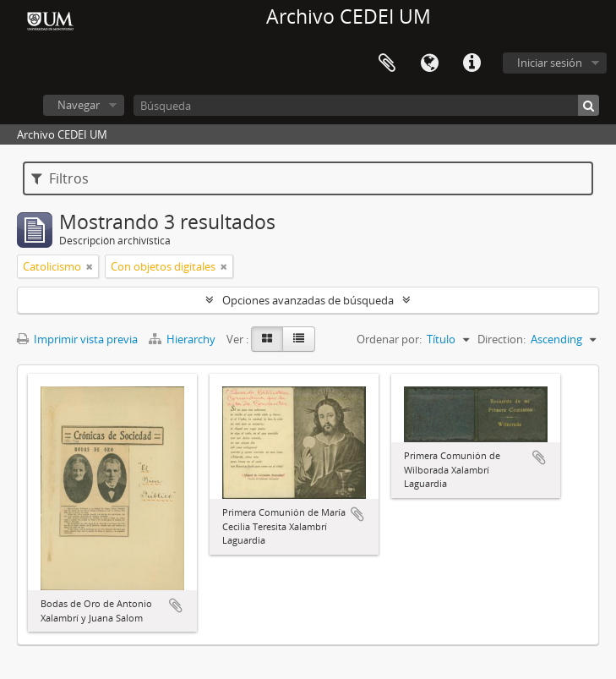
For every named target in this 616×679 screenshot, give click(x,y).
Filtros (60, 178)
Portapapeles (387, 63)
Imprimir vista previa (77, 339)
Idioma (429, 63)
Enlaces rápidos (472, 63)
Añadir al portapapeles (176, 605)
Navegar (79, 105)
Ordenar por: (389, 339)
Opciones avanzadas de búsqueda (308, 300)
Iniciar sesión (550, 63)
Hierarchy (183, 339)
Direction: (502, 339)
